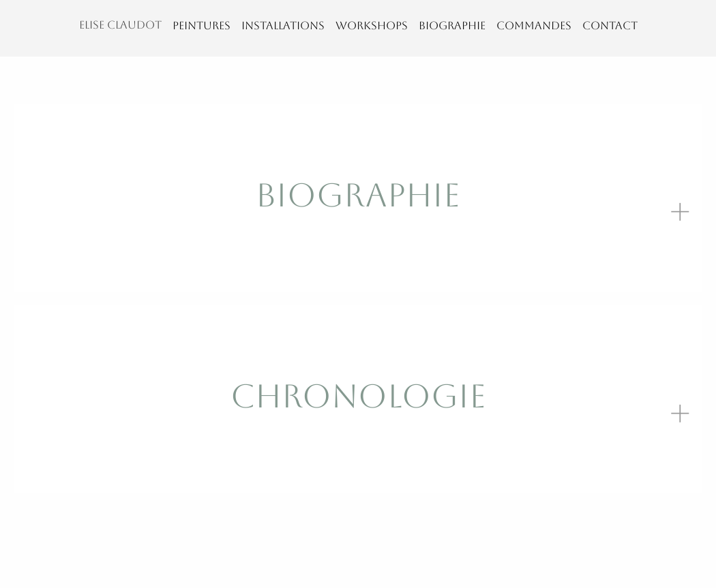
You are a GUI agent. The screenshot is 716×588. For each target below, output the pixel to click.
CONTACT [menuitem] (610, 26)
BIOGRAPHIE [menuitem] (452, 26)
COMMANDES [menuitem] (534, 26)
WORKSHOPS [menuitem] (372, 26)
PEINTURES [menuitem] (202, 26)
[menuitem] (120, 28)
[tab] (358, 198)
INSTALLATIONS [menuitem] (283, 26)
